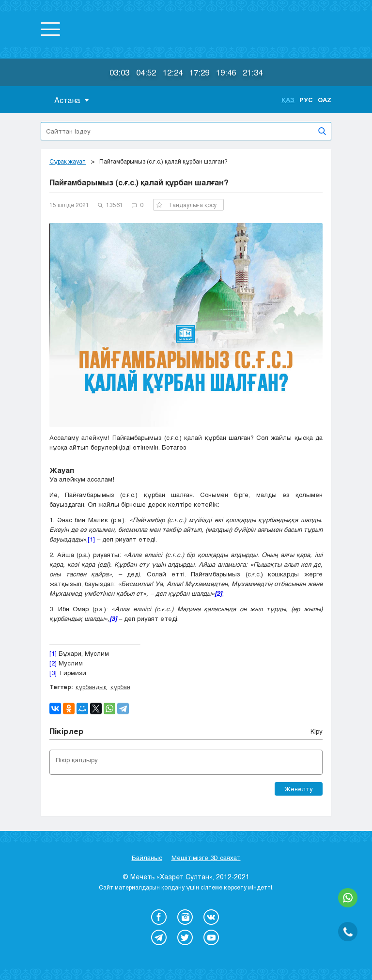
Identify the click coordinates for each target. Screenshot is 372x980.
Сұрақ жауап (68, 161)
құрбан (120, 687)
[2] (53, 663)
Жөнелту (299, 789)
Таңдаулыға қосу (186, 205)
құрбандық (91, 687)
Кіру (317, 731)
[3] (53, 673)
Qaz (325, 100)
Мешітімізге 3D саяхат (206, 858)
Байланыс (147, 858)
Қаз (288, 100)
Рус (306, 100)
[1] (91, 539)
